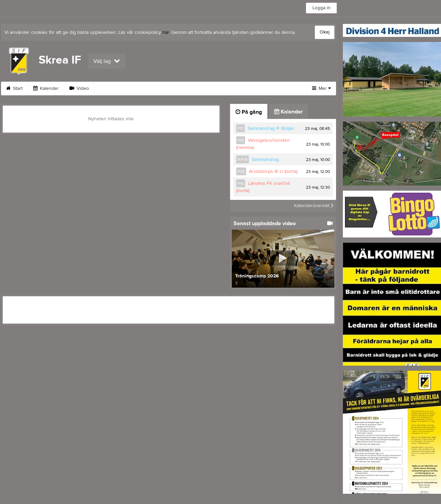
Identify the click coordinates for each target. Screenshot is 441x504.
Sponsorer (114, 88)
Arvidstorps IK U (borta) (273, 172)
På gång (249, 112)
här (166, 32)
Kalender (46, 88)
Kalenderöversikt (314, 206)
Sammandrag (265, 160)
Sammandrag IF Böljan (271, 128)
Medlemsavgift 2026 (207, 88)
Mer (322, 88)
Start (14, 88)
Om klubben (156, 88)
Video (79, 88)
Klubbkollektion (261, 88)
